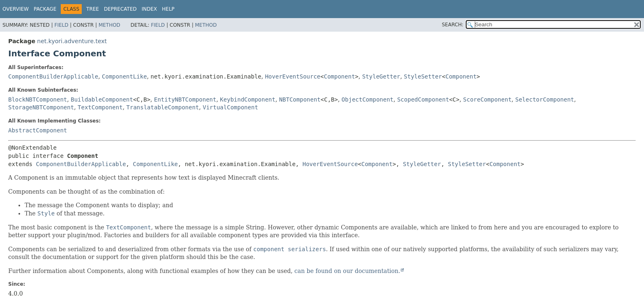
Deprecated (120, 9)
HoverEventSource (293, 76)
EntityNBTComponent (185, 99)
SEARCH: (453, 25)
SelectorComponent (545, 99)
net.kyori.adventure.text (72, 41)
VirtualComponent (230, 107)
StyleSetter (423, 76)
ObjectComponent (368, 99)
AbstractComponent (38, 130)
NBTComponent (300, 99)
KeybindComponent (248, 99)
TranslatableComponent (163, 107)
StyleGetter (381, 76)
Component (339, 76)
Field (61, 25)
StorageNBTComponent (41, 107)
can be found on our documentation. (347, 271)
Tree (93, 9)
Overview (16, 9)
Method (109, 25)
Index (149, 9)
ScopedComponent (423, 99)
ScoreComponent (488, 99)
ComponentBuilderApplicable (53, 76)
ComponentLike (124, 76)
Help (168, 9)
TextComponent (100, 107)
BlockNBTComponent (38, 99)
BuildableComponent (102, 99)
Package (45, 9)
